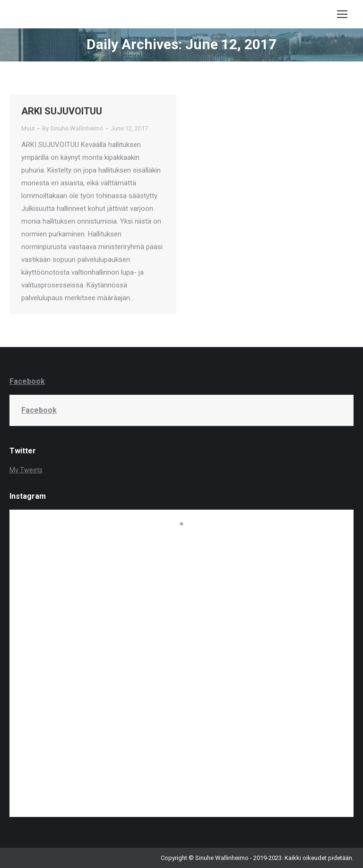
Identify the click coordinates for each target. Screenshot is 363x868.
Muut (28, 128)
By (73, 128)
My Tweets (26, 470)
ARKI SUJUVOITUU (62, 111)
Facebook (27, 381)
